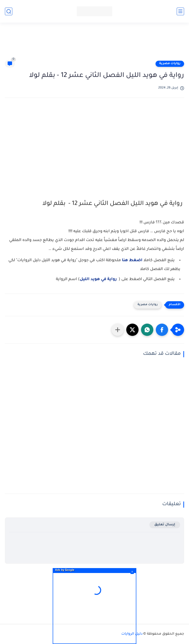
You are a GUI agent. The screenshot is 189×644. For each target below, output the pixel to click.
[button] (162, 330)
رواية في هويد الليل (98, 279)
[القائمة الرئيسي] (180, 11)
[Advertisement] (94, 43)
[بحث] (9, 11)
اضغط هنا (132, 260)
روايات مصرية (170, 64)
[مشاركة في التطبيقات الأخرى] (118, 330)
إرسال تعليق (165, 525)
